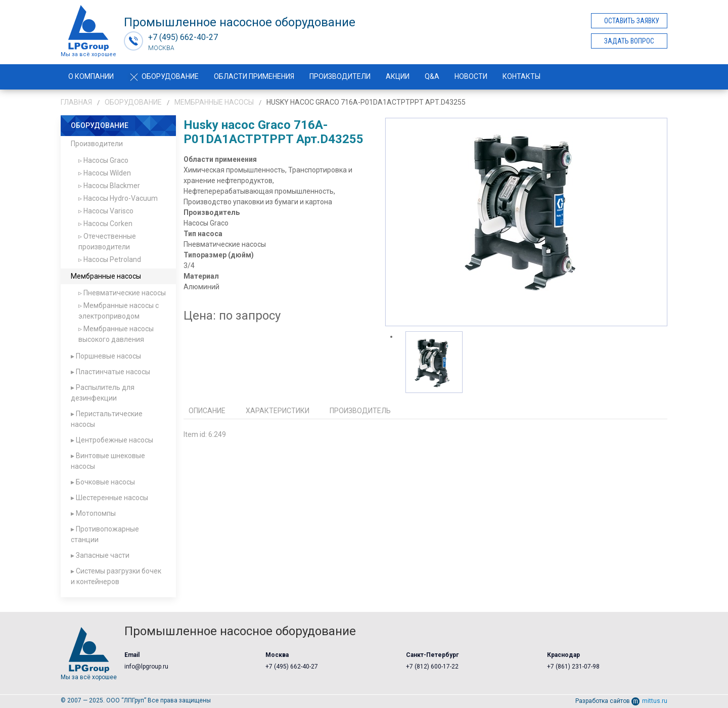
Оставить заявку (632, 21)
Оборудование (164, 76)
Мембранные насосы (214, 102)
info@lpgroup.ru (146, 667)
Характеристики (278, 411)
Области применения (254, 76)
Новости (471, 76)
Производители (340, 76)
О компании (91, 76)
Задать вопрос (629, 41)
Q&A (432, 76)
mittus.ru (649, 701)
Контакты (521, 76)
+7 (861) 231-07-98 (573, 667)
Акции (398, 76)
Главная (76, 102)
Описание (207, 411)
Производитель (360, 411)
